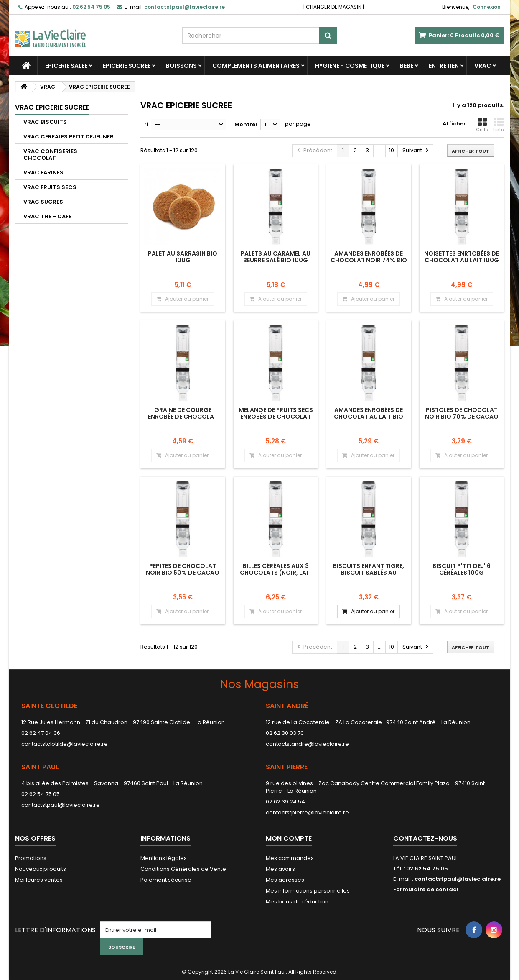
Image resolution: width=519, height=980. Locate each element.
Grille (482, 125)
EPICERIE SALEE (66, 66)
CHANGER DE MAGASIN (334, 7)
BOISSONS (181, 66)
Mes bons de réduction (297, 902)
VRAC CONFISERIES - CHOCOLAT (53, 155)
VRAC (483, 66)
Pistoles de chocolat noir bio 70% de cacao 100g (462, 417)
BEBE (407, 66)
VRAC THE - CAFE (47, 216)
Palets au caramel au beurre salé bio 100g (276, 257)
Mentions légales (164, 858)
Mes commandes (290, 858)
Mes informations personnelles (308, 891)
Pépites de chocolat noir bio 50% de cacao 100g (183, 573)
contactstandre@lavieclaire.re (307, 744)
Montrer (246, 124)
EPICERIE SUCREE (127, 66)
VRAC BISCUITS (45, 122)
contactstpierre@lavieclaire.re (307, 812)
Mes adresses (285, 880)
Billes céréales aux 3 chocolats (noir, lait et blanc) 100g (276, 573)
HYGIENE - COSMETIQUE (350, 66)
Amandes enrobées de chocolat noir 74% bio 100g (369, 260)
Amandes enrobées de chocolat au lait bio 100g (369, 417)
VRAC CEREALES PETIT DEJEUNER (69, 137)
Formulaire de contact (426, 889)
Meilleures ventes (39, 880)
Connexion (487, 7)
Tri (144, 124)
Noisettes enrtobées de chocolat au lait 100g (462, 257)
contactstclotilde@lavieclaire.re (65, 744)
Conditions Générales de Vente (183, 869)
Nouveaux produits (41, 869)
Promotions (31, 858)
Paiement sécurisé (166, 880)
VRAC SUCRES (43, 202)
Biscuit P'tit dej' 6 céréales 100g (462, 569)
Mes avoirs (280, 869)
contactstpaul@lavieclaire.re (61, 805)
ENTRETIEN (444, 66)
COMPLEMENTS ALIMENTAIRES (256, 66)
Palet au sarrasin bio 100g (183, 257)
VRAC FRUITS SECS (50, 187)
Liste (499, 125)
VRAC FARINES (43, 173)
